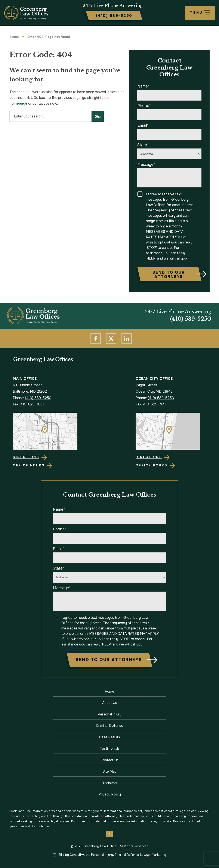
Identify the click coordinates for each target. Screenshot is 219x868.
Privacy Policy (110, 794)
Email (143, 125)
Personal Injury (110, 714)
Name (143, 86)
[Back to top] (109, 834)
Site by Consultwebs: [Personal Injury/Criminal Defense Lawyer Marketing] (112, 855)
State (143, 145)
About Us (110, 703)
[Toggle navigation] (200, 13)
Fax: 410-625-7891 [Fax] (28, 404)
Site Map (109, 771)
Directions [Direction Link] (26, 457)
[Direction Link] (48, 431)
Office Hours (29, 465)
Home (14, 37)
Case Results (110, 737)
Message (146, 165)
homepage (18, 103)
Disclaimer (109, 783)
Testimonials (110, 749)
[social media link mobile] (96, 338)
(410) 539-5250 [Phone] (191, 319)
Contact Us (109, 760)
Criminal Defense (110, 726)
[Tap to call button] (114, 16)
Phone (144, 106)
